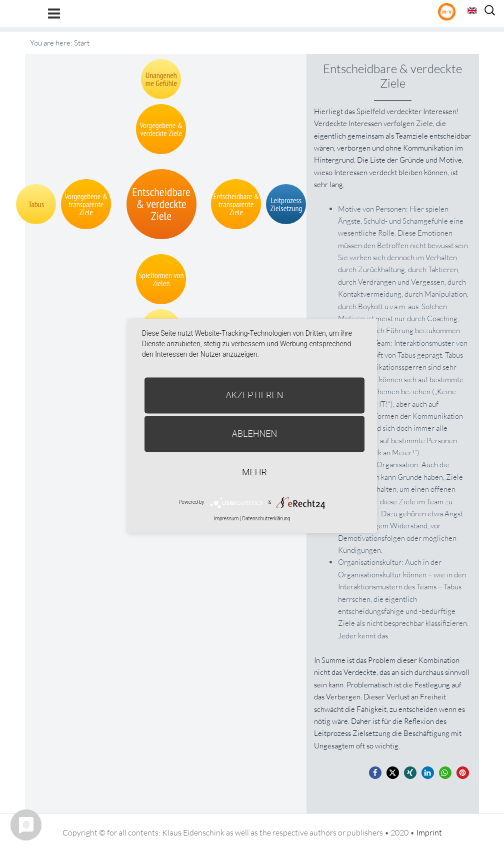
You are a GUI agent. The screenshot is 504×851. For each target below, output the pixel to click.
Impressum (226, 519)
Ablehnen (255, 434)
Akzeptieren (255, 395)
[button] (375, 773)
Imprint (429, 832)
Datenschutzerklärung (266, 519)
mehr (254, 472)
